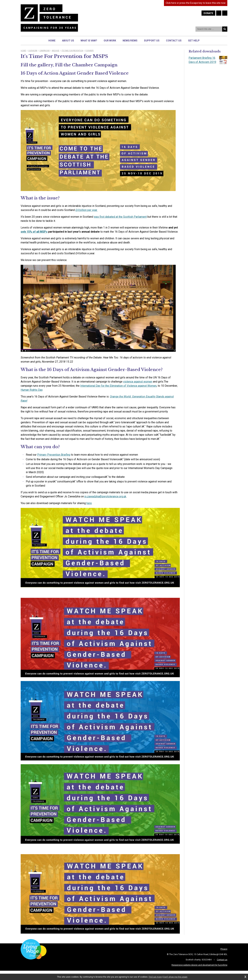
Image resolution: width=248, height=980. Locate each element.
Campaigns (45, 51)
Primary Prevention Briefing (54, 455)
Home (23, 51)
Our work (33, 51)
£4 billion (86, 210)
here (89, 503)
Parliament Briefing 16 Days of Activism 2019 (208, 60)
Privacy (224, 949)
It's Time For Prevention (72, 51)
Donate (208, 13)
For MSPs (89, 51)
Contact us (222, 960)
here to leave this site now (196, 3)
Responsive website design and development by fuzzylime (199, 965)
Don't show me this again (175, 977)
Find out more (155, 977)
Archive (56, 51)
